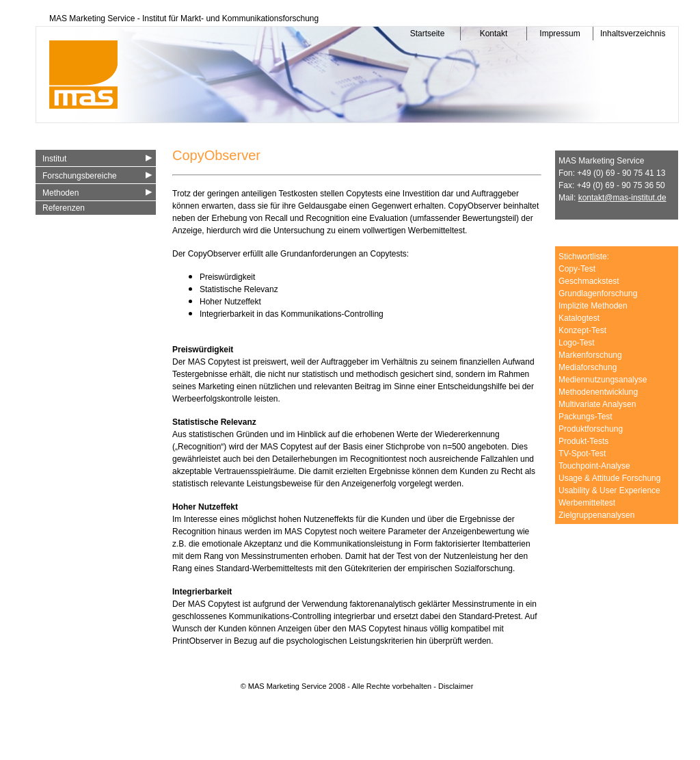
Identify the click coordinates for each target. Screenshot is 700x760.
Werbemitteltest (587, 503)
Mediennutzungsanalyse (603, 380)
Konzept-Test (582, 330)
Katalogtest (579, 318)
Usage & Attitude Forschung (609, 478)
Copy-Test (577, 269)
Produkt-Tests (583, 441)
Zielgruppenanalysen (596, 515)
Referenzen (64, 208)
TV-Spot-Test (582, 454)
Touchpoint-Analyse (594, 466)
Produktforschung (591, 429)
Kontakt (494, 34)
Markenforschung (590, 355)
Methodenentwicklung (598, 392)
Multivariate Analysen (597, 404)
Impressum (560, 34)
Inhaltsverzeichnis (630, 34)
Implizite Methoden (593, 306)
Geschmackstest (589, 281)
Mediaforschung (588, 367)
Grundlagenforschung (598, 293)
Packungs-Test (585, 417)
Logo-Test (577, 343)
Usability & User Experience (609, 490)
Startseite (428, 34)
